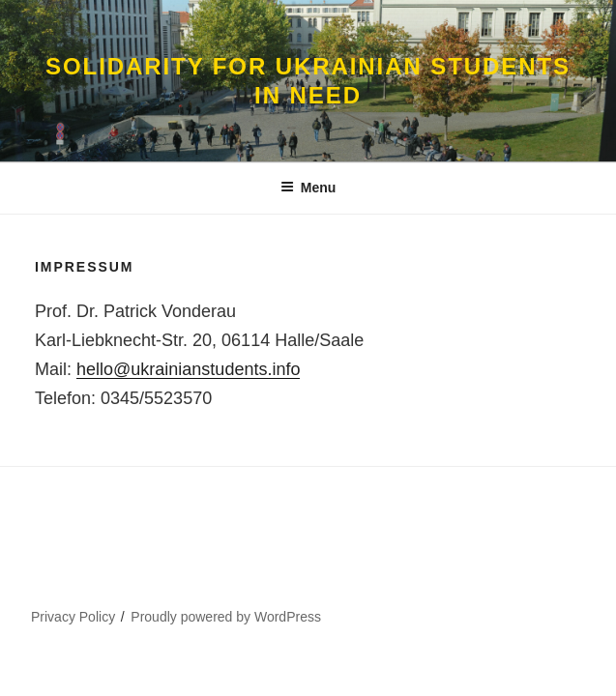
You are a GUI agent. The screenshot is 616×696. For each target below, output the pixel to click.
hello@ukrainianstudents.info (188, 369)
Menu (308, 188)
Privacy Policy (73, 617)
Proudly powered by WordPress (226, 617)
